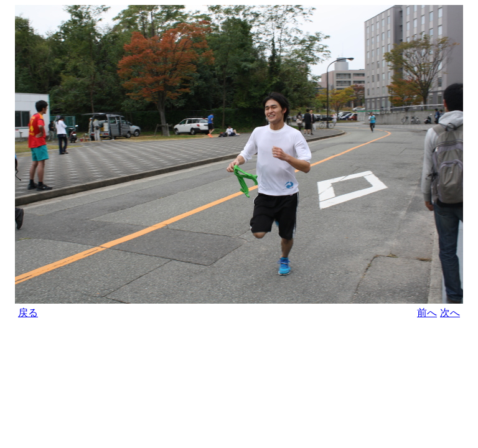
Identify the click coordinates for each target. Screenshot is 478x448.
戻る (28, 313)
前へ (427, 313)
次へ (450, 313)
